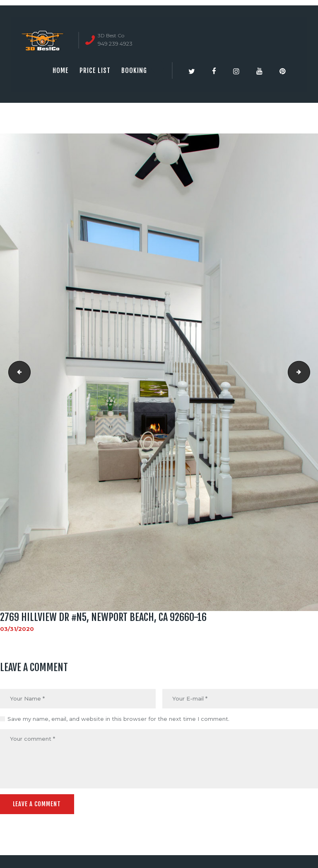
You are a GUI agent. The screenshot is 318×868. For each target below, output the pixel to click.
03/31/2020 (17, 629)
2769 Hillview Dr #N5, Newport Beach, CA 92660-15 (17, 372)
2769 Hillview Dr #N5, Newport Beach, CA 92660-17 (307, 372)
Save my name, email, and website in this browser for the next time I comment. (118, 719)
